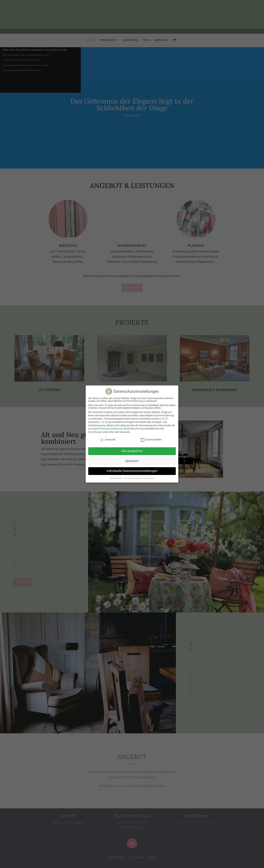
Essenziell (108, 440)
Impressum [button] (149, 478)
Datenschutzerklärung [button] (134, 478)
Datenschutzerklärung (111, 429)
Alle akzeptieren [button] (132, 451)
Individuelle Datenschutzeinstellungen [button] (132, 471)
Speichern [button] (132, 461)
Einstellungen (95, 432)
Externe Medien (151, 440)
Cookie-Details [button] (116, 478)
